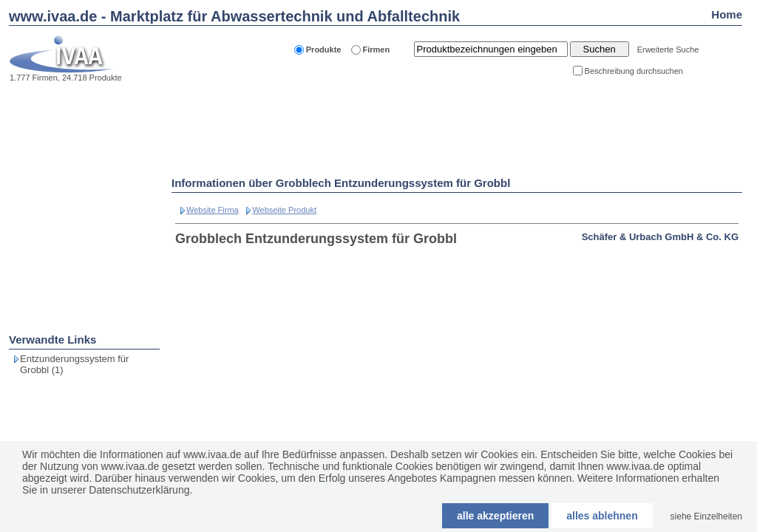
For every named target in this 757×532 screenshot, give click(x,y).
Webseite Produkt (284, 210)
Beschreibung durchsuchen (634, 71)
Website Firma (213, 210)
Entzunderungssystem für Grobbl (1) (74, 364)
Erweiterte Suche (668, 50)
